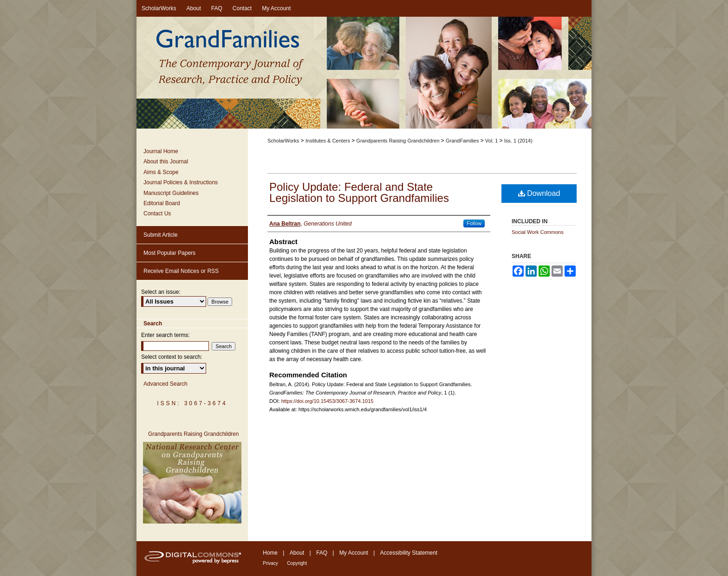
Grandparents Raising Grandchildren (398, 141)
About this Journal (166, 162)
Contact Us (157, 214)
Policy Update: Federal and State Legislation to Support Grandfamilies (359, 192)
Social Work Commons (538, 232)
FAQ (322, 553)
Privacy (270, 563)
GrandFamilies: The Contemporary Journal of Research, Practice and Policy (364, 73)
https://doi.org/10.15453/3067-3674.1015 (328, 401)
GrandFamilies (463, 141)
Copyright (297, 563)
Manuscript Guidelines (171, 193)
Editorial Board (162, 203)
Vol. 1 (492, 141)
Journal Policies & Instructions (181, 182)
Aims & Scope (161, 172)
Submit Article (160, 235)
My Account (354, 553)
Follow (474, 223)
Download (539, 193)
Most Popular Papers (169, 253)
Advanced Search (166, 384)
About (297, 553)
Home (270, 553)
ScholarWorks (283, 141)
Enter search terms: (166, 335)
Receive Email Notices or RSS (181, 271)
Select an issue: (161, 292)
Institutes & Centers (328, 141)
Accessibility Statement (409, 553)
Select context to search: (172, 357)
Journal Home (161, 151)
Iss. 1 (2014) (518, 141)
